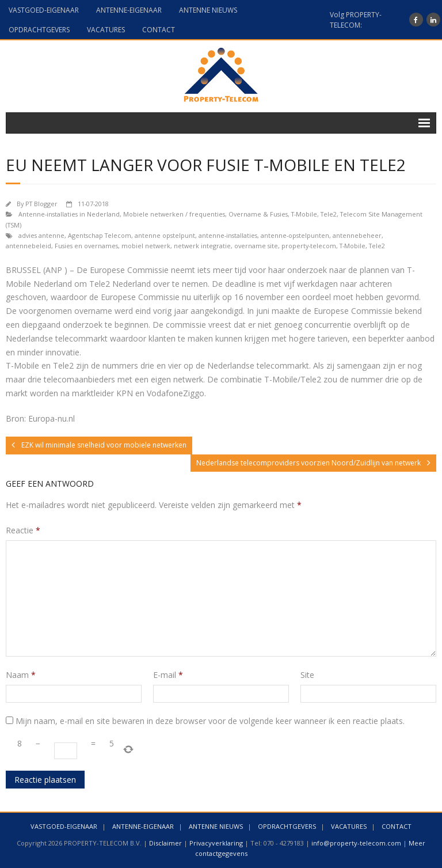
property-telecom (309, 246)
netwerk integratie (202, 246)
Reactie (23, 530)
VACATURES (106, 30)
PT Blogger (41, 204)
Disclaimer (165, 843)
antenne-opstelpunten (295, 235)
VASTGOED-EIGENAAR (44, 10)
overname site (256, 246)
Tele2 (329, 214)
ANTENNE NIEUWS (208, 10)
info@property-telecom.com (356, 843)
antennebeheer (357, 235)
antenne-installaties (228, 235)
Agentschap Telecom (100, 235)
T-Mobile (304, 214)
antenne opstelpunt (165, 235)
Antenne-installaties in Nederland (69, 214)
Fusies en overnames (86, 246)
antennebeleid (28, 246)
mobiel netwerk (146, 246)
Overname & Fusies (258, 214)
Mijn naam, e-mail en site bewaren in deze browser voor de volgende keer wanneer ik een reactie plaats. (210, 721)
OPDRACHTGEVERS (39, 30)
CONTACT (159, 30)
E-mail (168, 675)
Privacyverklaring (216, 843)
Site (307, 675)
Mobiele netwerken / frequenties (174, 214)
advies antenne (41, 235)
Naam (21, 675)
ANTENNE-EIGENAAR (129, 10)
